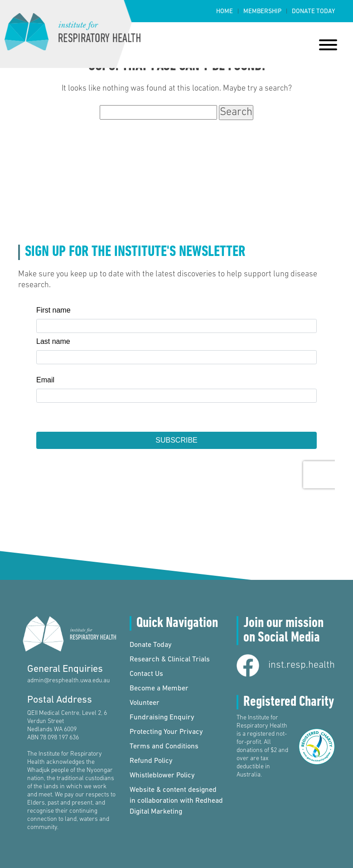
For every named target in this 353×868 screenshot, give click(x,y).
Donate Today (313, 12)
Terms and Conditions (164, 747)
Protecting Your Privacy (166, 732)
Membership (262, 12)
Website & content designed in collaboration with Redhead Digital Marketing (176, 801)
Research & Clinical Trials (170, 660)
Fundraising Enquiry (162, 718)
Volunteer (145, 703)
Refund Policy (151, 761)
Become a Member (159, 689)
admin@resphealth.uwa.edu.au (68, 681)
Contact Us (146, 674)
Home (225, 12)
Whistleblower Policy (162, 776)
